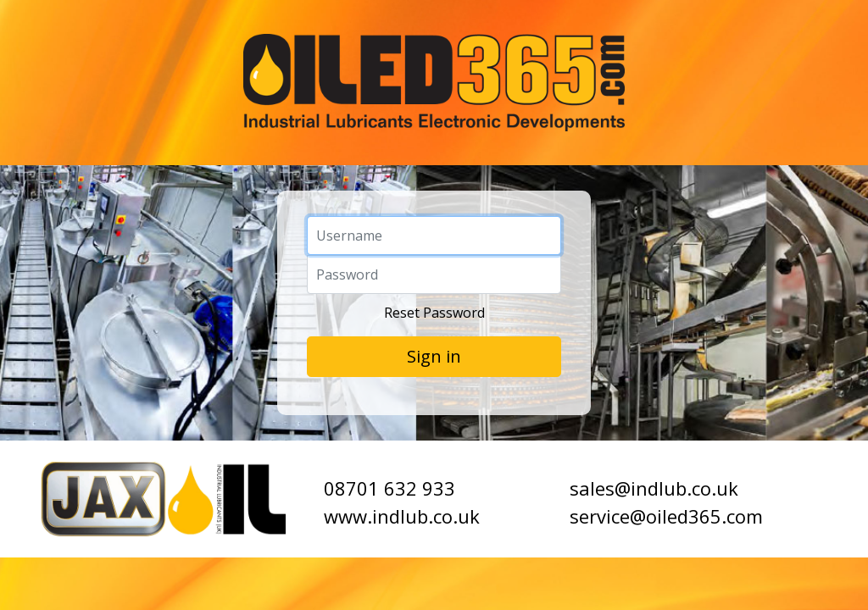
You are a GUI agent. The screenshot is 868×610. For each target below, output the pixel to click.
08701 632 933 (389, 488)
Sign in (434, 356)
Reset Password (434, 313)
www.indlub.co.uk (402, 516)
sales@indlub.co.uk (654, 488)
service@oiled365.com (666, 516)
